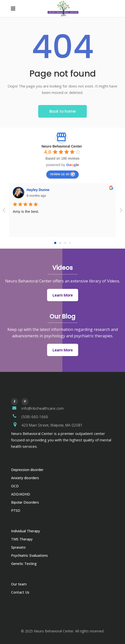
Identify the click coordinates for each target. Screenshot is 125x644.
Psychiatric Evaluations (29, 555)
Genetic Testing (24, 564)
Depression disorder (27, 470)
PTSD (16, 510)
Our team (19, 584)
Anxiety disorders (25, 478)
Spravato (18, 547)
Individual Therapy (26, 531)
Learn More (63, 295)
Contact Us (20, 592)
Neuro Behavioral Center (62, 146)
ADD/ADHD (21, 494)
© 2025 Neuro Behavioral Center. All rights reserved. (63, 631)
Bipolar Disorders (25, 502)
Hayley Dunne (38, 190)
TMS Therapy (22, 539)
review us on (62, 174)
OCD (15, 486)
